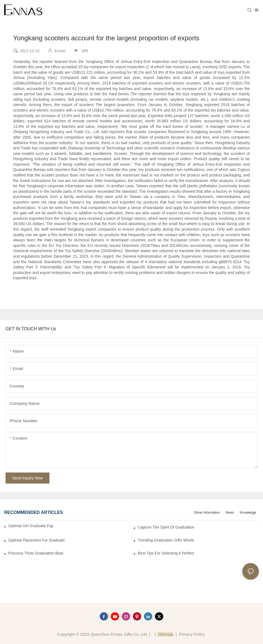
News (230, 513)
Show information (207, 513)
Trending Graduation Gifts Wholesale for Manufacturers (166, 540)
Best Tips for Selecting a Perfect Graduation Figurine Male (166, 553)
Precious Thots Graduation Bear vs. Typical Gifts (36, 553)
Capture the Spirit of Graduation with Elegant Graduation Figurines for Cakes (166, 527)
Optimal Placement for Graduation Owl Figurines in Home (36, 540)
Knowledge (248, 513)
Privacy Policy (192, 634)
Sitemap (165, 634)
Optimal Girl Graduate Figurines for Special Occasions (31, 526)
